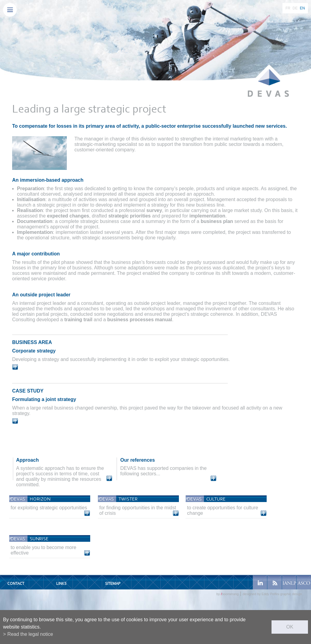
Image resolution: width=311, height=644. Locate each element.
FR (288, 8)
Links (61, 583)
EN (302, 8)
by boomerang (227, 594)
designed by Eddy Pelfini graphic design (272, 594)
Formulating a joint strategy (44, 399)
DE (295, 8)
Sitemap (113, 583)
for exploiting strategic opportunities (49, 508)
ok (290, 627)
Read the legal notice (30, 634)
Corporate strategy (34, 351)
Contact (16, 583)
